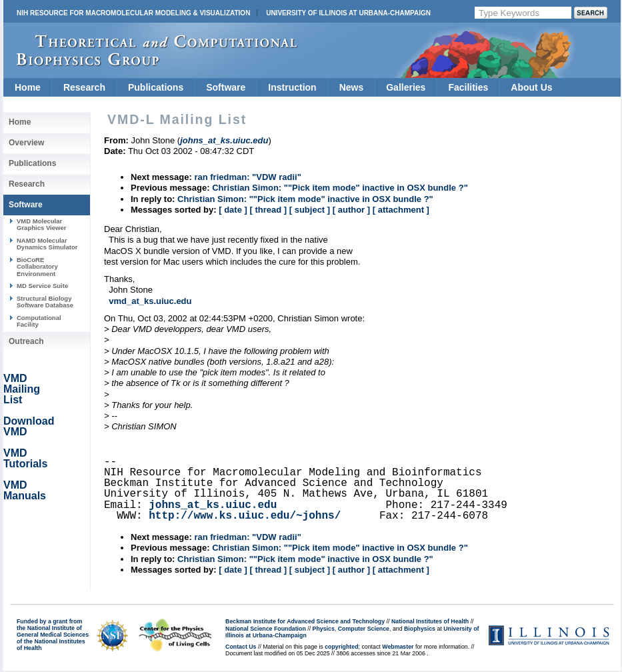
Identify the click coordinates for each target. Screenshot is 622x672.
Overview (26, 143)
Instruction (292, 87)
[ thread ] (268, 210)
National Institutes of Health (430, 621)
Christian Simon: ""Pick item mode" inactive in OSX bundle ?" (340, 188)
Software (226, 87)
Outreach (26, 341)
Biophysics (420, 629)
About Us (531, 87)
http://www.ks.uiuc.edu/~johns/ (245, 516)
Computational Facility (39, 321)
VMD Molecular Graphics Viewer (41, 224)
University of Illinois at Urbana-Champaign (348, 13)
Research (84, 87)
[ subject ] (310, 210)
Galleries (406, 87)
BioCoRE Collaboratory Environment (37, 267)
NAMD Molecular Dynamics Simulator (47, 244)
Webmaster (398, 647)
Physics (324, 629)
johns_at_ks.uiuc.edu (213, 505)
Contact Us (241, 647)
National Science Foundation (266, 629)
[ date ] (233, 210)
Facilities (468, 87)
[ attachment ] (401, 210)
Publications (156, 87)
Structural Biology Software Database (45, 302)
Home (28, 87)
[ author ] (351, 210)
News (352, 87)
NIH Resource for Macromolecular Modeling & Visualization (133, 13)
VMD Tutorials (25, 458)
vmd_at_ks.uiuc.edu (150, 301)
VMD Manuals (25, 490)
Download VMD (29, 426)
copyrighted (341, 647)
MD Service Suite (42, 286)
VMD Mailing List (22, 389)
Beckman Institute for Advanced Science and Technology (305, 621)
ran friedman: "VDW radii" (247, 177)
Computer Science (364, 629)
